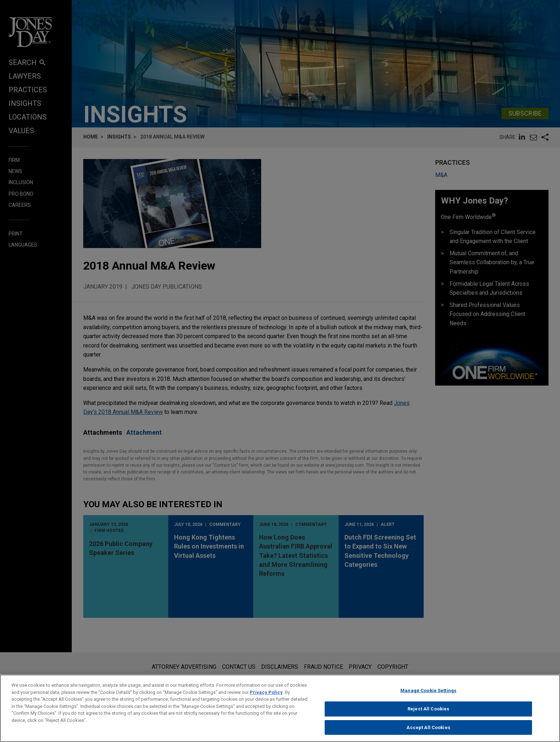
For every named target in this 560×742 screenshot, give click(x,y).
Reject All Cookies (428, 713)
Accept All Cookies (428, 732)
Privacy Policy (266, 697)
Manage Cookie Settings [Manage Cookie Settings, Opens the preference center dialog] (428, 695)
